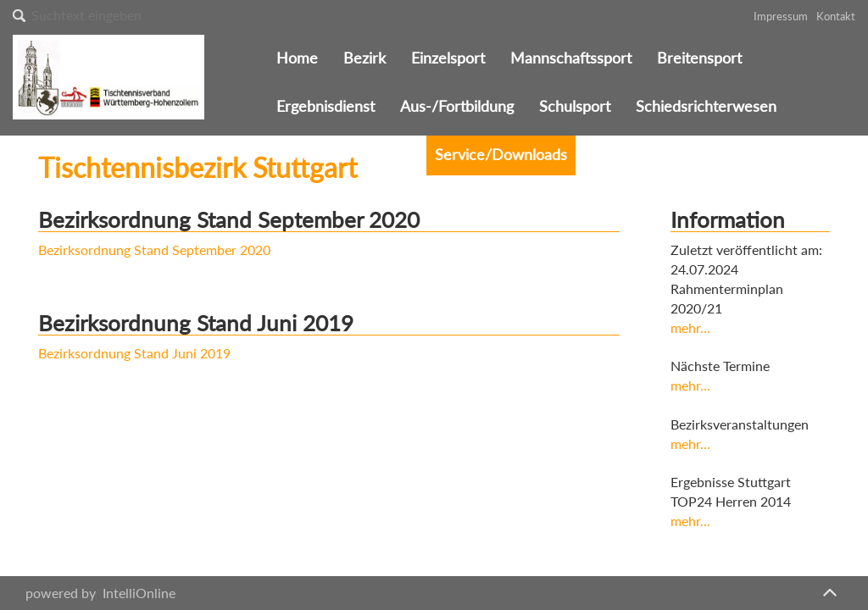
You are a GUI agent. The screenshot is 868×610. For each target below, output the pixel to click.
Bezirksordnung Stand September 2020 (154, 250)
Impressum (781, 16)
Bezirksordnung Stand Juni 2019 (134, 353)
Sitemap (679, 155)
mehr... (690, 327)
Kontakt (836, 16)
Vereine (383, 155)
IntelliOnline (139, 593)
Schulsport (575, 106)
